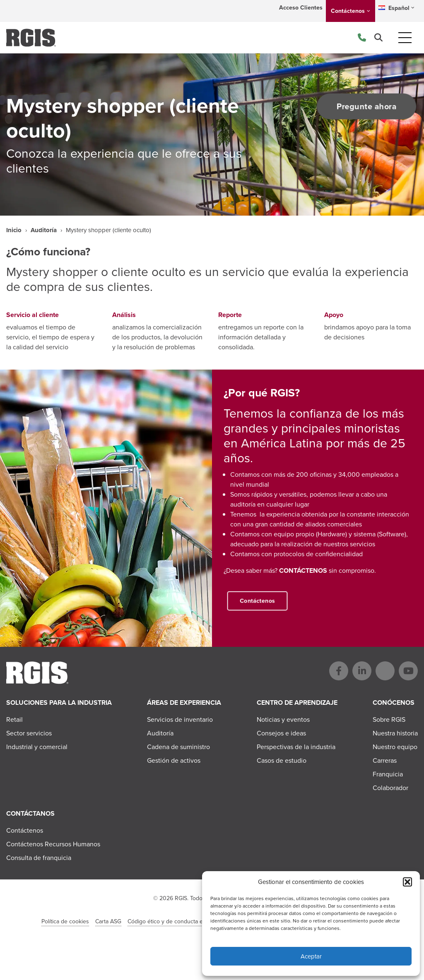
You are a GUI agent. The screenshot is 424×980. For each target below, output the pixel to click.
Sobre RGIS (389, 719)
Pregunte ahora (364, 106)
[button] (407, 882)
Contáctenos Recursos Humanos (53, 844)
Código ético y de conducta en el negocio (181, 921)
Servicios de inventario (180, 719)
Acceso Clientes (301, 8)
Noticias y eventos (283, 719)
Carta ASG (108, 921)
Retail (14, 719)
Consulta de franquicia (39, 858)
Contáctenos (348, 11)
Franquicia (388, 774)
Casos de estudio (282, 760)
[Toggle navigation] (405, 38)
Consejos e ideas (281, 733)
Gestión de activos (174, 760)
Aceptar (311, 956)
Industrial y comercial (37, 747)
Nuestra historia (395, 733)
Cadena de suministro (178, 747)
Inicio (14, 230)
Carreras (385, 760)
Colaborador (390, 788)
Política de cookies (65, 921)
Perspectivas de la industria (296, 747)
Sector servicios (29, 733)
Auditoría (44, 230)
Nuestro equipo (395, 747)
